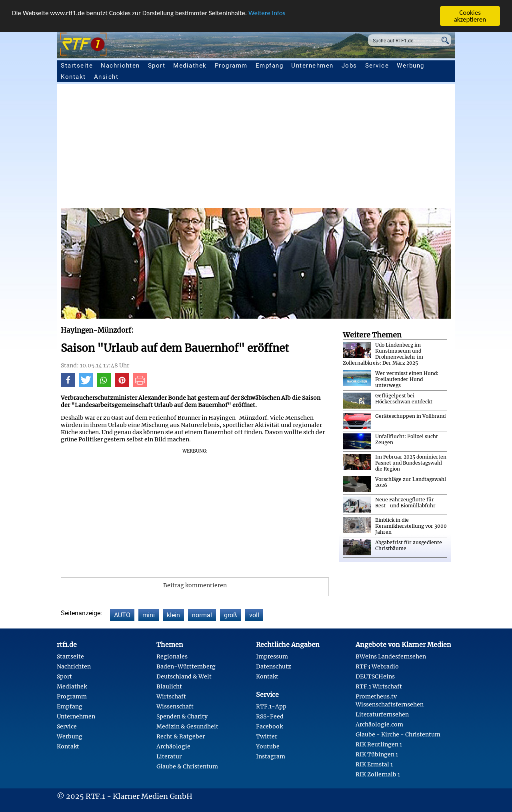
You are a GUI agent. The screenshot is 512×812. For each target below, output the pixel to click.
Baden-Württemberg (186, 666)
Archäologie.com (379, 724)
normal (202, 615)
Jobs (349, 66)
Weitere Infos (267, 13)
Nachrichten (120, 66)
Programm (231, 66)
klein (173, 615)
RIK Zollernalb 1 (378, 774)
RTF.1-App (271, 706)
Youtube (268, 746)
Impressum (272, 656)
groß (231, 615)
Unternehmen (312, 66)
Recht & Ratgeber (181, 736)
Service (377, 66)
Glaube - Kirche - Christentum (398, 734)
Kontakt (73, 77)
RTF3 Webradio (377, 666)
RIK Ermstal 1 (374, 764)
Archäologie (173, 746)
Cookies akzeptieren (470, 16)
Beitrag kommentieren (195, 585)
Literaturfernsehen (382, 714)
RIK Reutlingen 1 (379, 744)
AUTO (122, 615)
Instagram (271, 756)
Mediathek (190, 66)
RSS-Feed (270, 716)
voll (254, 615)
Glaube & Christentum (187, 766)
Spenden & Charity (182, 716)
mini (149, 615)
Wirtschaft (171, 696)
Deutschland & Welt (184, 676)
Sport (157, 66)
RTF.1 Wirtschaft (379, 686)
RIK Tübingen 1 (377, 754)
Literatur (169, 756)
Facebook (269, 726)
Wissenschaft (175, 706)
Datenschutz (274, 666)
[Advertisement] (256, 148)
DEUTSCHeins (375, 676)
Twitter (267, 736)
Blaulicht (169, 686)
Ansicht (106, 77)
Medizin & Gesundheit (187, 726)
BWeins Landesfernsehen (391, 656)
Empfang (270, 66)
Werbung (411, 66)
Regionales (172, 656)
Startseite (77, 66)
